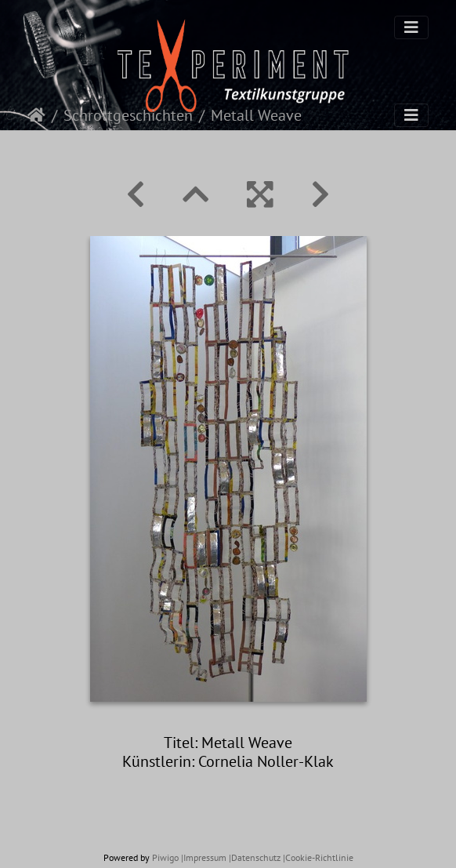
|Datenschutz (255, 857)
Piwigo (165, 857)
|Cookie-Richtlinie (318, 857)
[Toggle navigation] (411, 27)
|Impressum (204, 857)
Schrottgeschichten (128, 115)
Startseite (36, 115)
